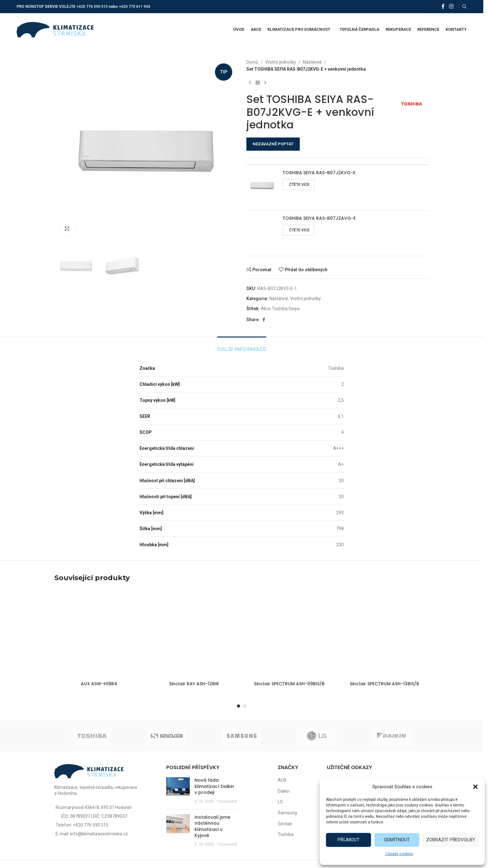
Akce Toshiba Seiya (280, 309)
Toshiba (286, 834)
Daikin (284, 791)
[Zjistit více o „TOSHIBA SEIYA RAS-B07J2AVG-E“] (299, 230)
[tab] (242, 346)
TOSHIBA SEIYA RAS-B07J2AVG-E (319, 218)
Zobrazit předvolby (451, 840)
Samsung (287, 813)
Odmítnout (397, 840)
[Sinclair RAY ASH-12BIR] (194, 634)
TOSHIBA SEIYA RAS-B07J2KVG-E (319, 173)
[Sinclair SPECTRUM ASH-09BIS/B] (289, 634)
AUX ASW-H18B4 (99, 684)
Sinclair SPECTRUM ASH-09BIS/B (289, 684)
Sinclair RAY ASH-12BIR (194, 684)
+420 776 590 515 (92, 7)
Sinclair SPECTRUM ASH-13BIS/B (384, 684)
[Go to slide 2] (245, 706)
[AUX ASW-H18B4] (99, 634)
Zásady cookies (399, 854)
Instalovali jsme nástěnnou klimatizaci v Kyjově (212, 826)
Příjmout (348, 840)
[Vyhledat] (464, 7)
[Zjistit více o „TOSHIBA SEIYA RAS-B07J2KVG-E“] (299, 185)
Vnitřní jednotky (281, 62)
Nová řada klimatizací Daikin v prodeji (214, 786)
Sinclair (285, 824)
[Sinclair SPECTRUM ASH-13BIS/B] (384, 634)
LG (280, 802)
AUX (282, 780)
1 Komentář (227, 801)
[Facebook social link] (443, 6)
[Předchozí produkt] (250, 83)
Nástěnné (312, 62)
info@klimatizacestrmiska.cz (99, 834)
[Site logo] (55, 29)
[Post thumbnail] (178, 791)
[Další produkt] (265, 83)
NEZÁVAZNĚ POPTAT (273, 144)
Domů (252, 62)
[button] (475, 787)
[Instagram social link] (451, 6)
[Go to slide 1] (239, 706)
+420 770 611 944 (134, 7)
